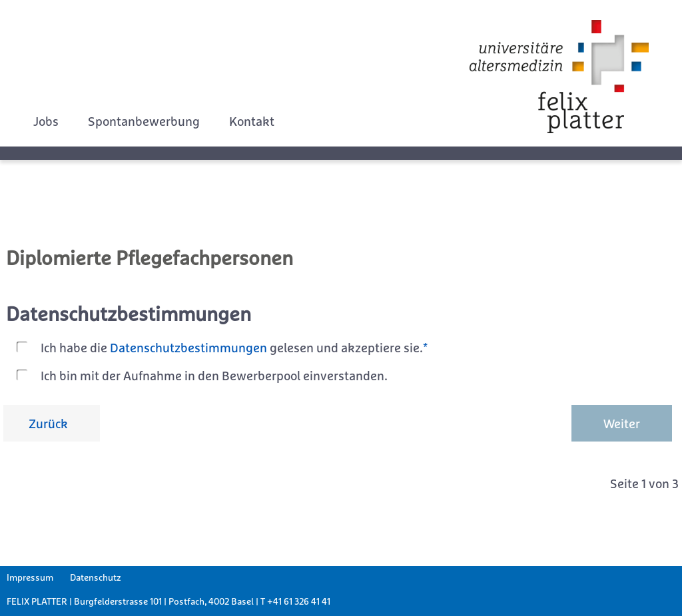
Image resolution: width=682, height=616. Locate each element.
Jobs (46, 121)
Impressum (30, 577)
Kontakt (252, 121)
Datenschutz (96, 577)
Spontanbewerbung (144, 121)
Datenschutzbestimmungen (188, 348)
